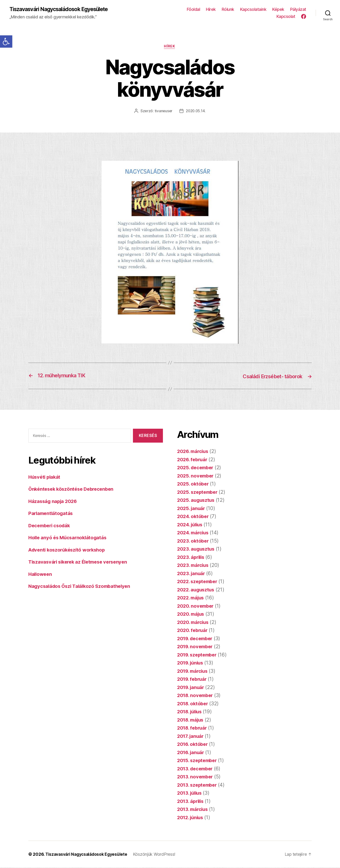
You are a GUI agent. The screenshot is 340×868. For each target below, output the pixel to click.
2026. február (193, 460)
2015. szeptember (198, 761)
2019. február (193, 679)
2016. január (192, 753)
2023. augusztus (197, 549)
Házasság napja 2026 (54, 502)
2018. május (191, 720)
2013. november (196, 777)
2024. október (194, 517)
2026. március (194, 452)
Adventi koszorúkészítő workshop (69, 550)
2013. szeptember (198, 785)
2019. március (194, 671)
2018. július (191, 712)
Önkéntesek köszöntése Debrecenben (73, 489)
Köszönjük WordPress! (158, 855)
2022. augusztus (197, 590)
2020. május (192, 614)
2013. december (196, 769)
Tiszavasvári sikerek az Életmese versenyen (81, 562)
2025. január (192, 509)
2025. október (194, 484)
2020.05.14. (196, 112)
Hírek (211, 10)
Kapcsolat (286, 17)
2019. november (196, 647)
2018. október (194, 704)
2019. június (191, 663)
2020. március (194, 623)
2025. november (196, 476)
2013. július (191, 793)
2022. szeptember (199, 582)
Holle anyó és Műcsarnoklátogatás (69, 538)
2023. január (192, 574)
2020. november (196, 606)
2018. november (196, 696)
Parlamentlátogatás (51, 514)
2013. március (194, 810)
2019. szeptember (198, 655)
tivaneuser (163, 112)
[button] (6, 42)
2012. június (191, 818)
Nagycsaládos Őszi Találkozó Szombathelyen (82, 587)
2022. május (192, 598)
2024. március (194, 533)
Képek (278, 10)
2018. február (193, 728)
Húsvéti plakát (45, 477)
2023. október (194, 541)
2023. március (194, 566)
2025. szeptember (199, 492)
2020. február (193, 631)
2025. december (197, 468)
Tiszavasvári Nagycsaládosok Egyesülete (63, 9)
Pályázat (298, 10)
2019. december (196, 639)
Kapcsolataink (253, 10)
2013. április (191, 802)
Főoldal (193, 10)
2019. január (192, 688)
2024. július (191, 525)
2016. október (193, 745)
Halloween (41, 575)
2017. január (191, 737)
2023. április (192, 558)
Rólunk (228, 10)
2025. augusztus (197, 500)
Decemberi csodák (51, 526)
